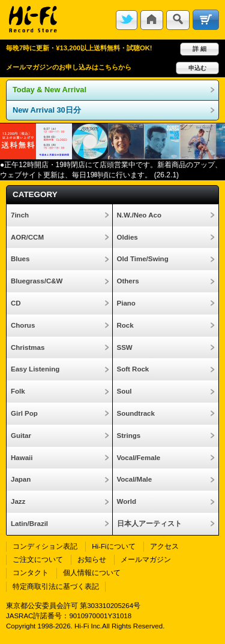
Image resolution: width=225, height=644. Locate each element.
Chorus (23, 325)
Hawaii (22, 458)
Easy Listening (35, 369)
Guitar (21, 436)
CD (16, 303)
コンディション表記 (45, 546)
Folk (18, 391)
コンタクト (31, 573)
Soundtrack (136, 413)
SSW (125, 347)
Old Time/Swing (143, 259)
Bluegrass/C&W (37, 281)
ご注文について (38, 560)
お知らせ (92, 560)
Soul (124, 391)
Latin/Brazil (29, 524)
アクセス (164, 546)
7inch (20, 215)
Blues (20, 259)
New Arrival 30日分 (47, 110)
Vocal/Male (135, 479)
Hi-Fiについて (113, 546)
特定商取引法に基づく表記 (56, 586)
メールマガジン (146, 560)
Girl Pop (24, 413)
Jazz (18, 501)
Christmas (28, 347)
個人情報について (92, 573)
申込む (197, 68)
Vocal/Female (139, 458)
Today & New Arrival (49, 90)
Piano (126, 303)
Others (128, 281)
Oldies (127, 237)
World (127, 501)
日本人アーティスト (149, 524)
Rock (125, 325)
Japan (21, 479)
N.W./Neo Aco (139, 215)
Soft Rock (133, 369)
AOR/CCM (27, 237)
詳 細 (199, 49)
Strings (129, 436)
